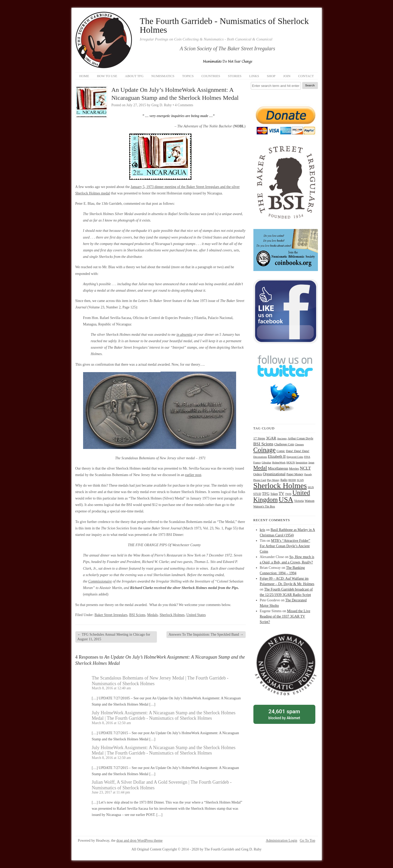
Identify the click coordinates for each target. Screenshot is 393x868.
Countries (211, 76)
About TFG (134, 76)
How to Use (107, 76)
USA (286, 499)
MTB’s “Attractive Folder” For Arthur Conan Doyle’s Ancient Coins (285, 546)
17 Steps (259, 438)
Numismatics (163, 76)
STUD (257, 494)
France (257, 462)
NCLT (305, 468)
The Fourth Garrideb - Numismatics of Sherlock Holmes (224, 26)
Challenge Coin (284, 444)
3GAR (271, 438)
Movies (294, 469)
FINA (307, 457)
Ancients (282, 439)
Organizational (274, 474)
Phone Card (260, 480)
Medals (152, 615)
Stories (235, 76)
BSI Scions (137, 615)
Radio (284, 480)
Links (254, 76)
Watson (310, 501)
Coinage (265, 450)
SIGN (311, 487)
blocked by (284, 714)
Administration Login (282, 841)
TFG (266, 493)
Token (274, 494)
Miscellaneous (278, 468)
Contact (306, 76)
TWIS (288, 494)
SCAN (300, 480)
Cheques (299, 444)
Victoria (299, 501)
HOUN (291, 462)
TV (281, 493)
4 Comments (184, 105)
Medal (260, 468)
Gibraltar (266, 462)
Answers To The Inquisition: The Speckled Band (206, 634)
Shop (271, 76)
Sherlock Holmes (172, 615)
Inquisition (302, 462)
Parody (308, 474)
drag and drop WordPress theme (139, 841)
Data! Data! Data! (298, 451)
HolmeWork (279, 462)
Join (287, 76)
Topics (188, 76)
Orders (258, 474)
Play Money (273, 480)
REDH (292, 480)
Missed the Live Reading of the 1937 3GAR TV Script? (285, 616)
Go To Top (308, 841)
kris (263, 530)
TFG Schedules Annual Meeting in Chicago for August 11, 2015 (114, 637)
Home (84, 76)
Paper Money (295, 474)
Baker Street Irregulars (111, 615)
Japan (311, 462)
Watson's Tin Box (264, 506)
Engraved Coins (295, 457)
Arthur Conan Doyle (301, 438)
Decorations (260, 457)
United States (196, 615)
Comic (281, 451)
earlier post (193, 475)
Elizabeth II (277, 456)
